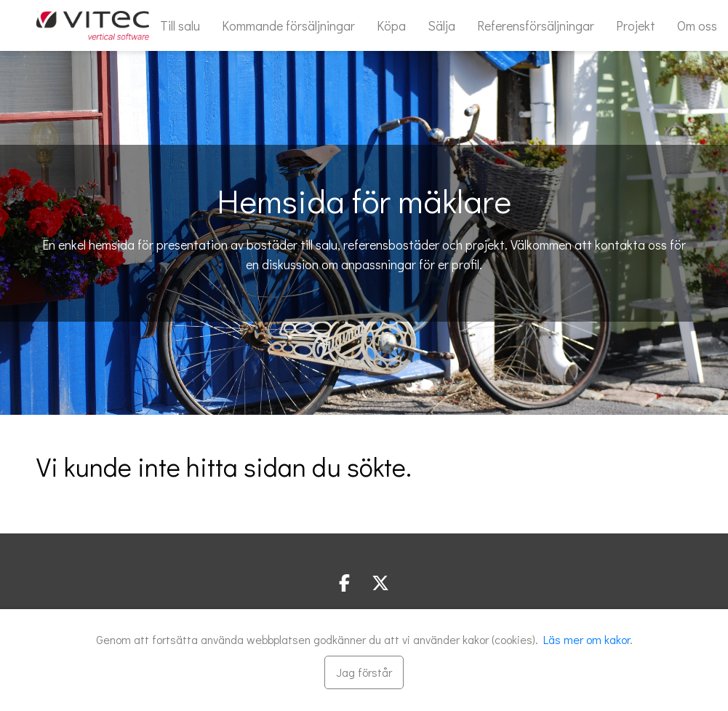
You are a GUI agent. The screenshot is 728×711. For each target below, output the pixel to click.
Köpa (391, 25)
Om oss (697, 25)
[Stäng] (364, 672)
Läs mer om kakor (587, 639)
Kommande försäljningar (288, 25)
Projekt (636, 25)
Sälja (441, 25)
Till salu (180, 25)
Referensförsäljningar (536, 25)
